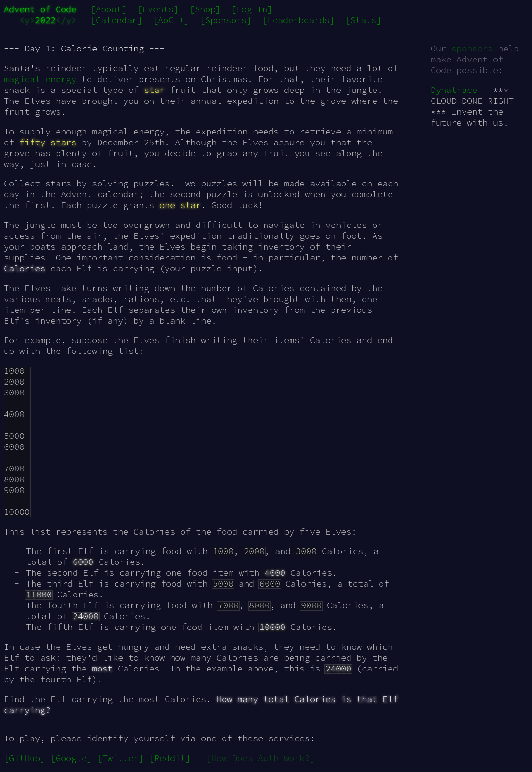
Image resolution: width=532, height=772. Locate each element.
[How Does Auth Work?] (261, 758)
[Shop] (205, 9)
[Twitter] (121, 758)
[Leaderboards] (299, 20)
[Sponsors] (226, 20)
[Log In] (252, 9)
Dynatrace (454, 90)
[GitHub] (25, 758)
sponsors (472, 48)
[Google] (71, 758)
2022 (45, 20)
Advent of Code (40, 9)
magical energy (40, 79)
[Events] (158, 9)
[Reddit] (170, 758)
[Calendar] (116, 20)
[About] (109, 9)
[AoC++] (171, 20)
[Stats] (363, 20)
